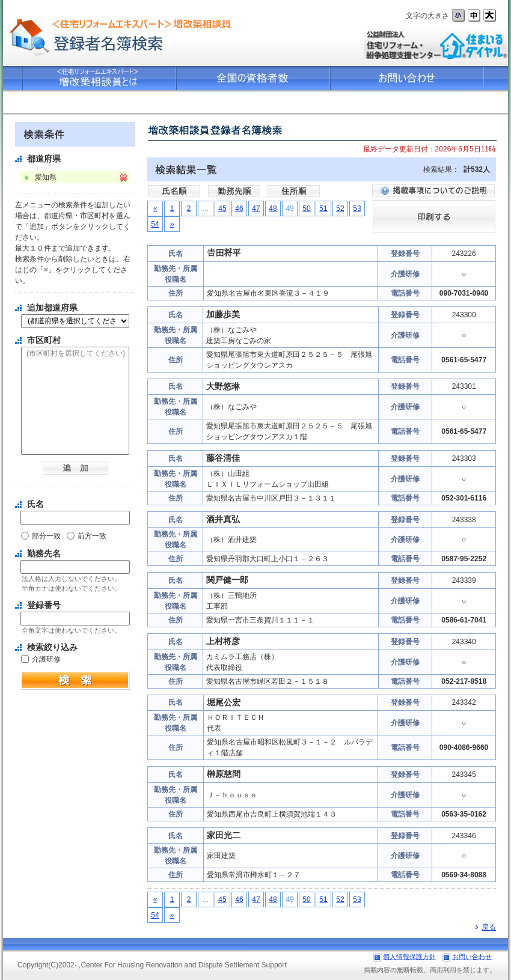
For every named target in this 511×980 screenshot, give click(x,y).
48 (273, 208)
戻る (486, 927)
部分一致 (46, 536)
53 (357, 208)
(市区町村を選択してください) (75, 354)
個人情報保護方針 (409, 957)
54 (155, 224)
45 (222, 208)
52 (340, 208)
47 (256, 208)
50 (306, 208)
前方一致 (92, 536)
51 (323, 208)
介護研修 (46, 659)
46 (239, 208)
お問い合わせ (472, 957)
